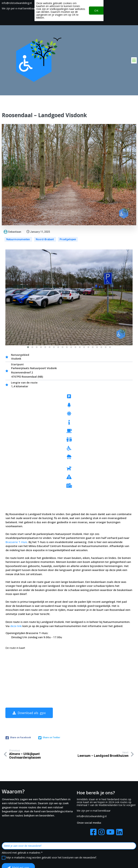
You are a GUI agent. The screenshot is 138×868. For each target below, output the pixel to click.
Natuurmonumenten (18, 240)
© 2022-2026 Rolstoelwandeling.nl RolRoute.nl (69, 860)
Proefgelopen (68, 240)
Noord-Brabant (45, 240)
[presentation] (8, 301)
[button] (28, 347)
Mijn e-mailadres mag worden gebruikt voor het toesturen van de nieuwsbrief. (116, 813)
